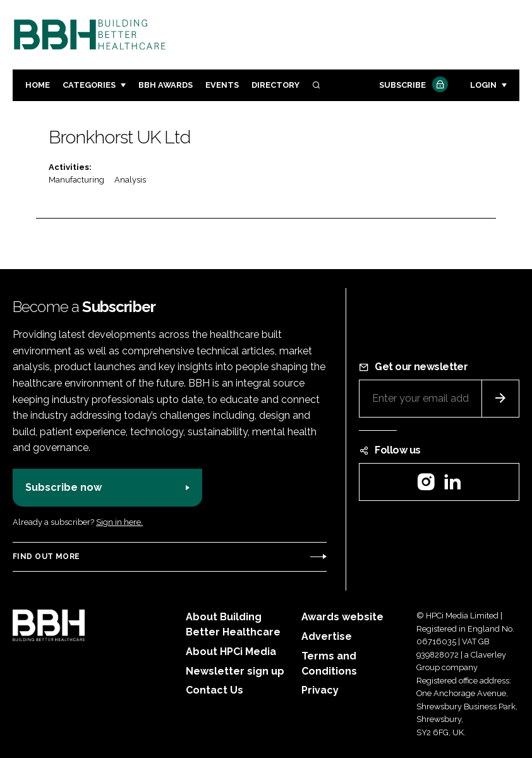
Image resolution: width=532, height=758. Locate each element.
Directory (275, 85)
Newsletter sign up (235, 671)
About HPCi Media (231, 652)
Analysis (130, 180)
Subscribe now (63, 487)
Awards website (342, 617)
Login (483, 85)
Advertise (327, 636)
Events (222, 85)
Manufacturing (76, 180)
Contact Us (215, 690)
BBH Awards (166, 85)
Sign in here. (119, 522)
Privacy (320, 690)
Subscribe (412, 86)
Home (38, 85)
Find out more (46, 556)
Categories (89, 85)
